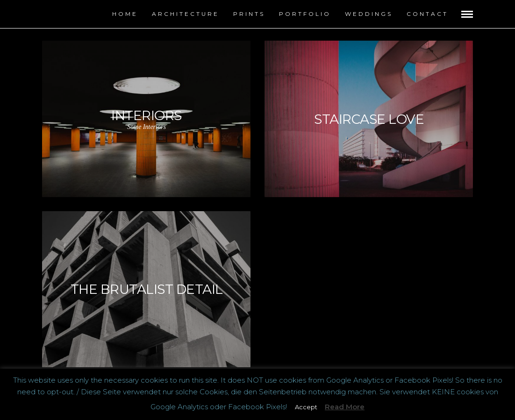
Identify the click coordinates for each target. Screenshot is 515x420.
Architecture (186, 14)
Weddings (369, 14)
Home (125, 14)
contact (427, 14)
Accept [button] (306, 407)
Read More (345, 407)
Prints (249, 14)
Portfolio (305, 14)
